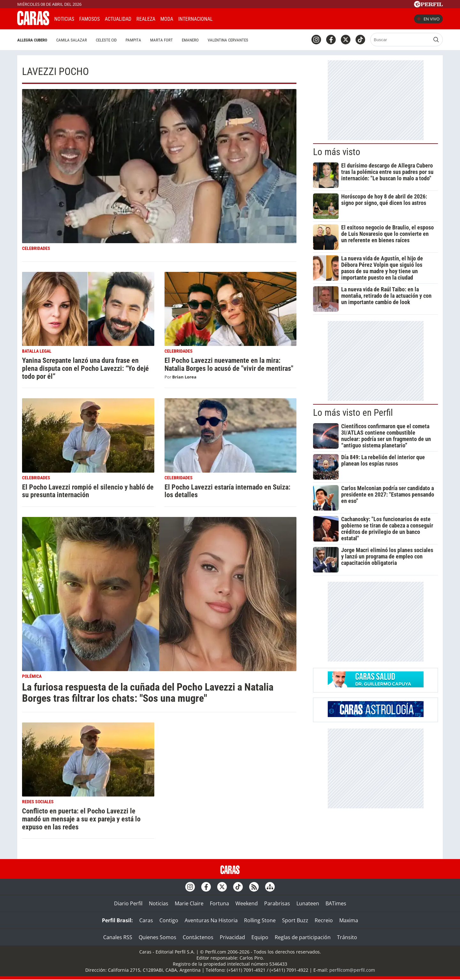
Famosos (89, 19)
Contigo (169, 920)
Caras (146, 920)
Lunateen (308, 903)
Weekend (247, 903)
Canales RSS (118, 937)
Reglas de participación (303, 937)
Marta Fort (161, 40)
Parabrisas (277, 903)
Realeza (146, 19)
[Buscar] (401, 40)
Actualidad (118, 19)
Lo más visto (337, 152)
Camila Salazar (72, 40)
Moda (167, 19)
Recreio (324, 920)
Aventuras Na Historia (211, 920)
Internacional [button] (195, 19)
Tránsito (347, 937)
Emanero (190, 40)
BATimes (336, 903)
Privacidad (232, 937)
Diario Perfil (128, 903)
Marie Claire (189, 903)
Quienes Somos (157, 937)
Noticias (64, 19)
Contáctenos (198, 937)
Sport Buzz (295, 920)
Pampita (133, 40)
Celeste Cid (106, 40)
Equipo (260, 937)
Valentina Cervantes (228, 40)
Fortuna (219, 903)
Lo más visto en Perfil (353, 413)
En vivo (428, 19)
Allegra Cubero (32, 40)
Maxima (349, 920)
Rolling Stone (260, 920)
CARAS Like (236, 18)
